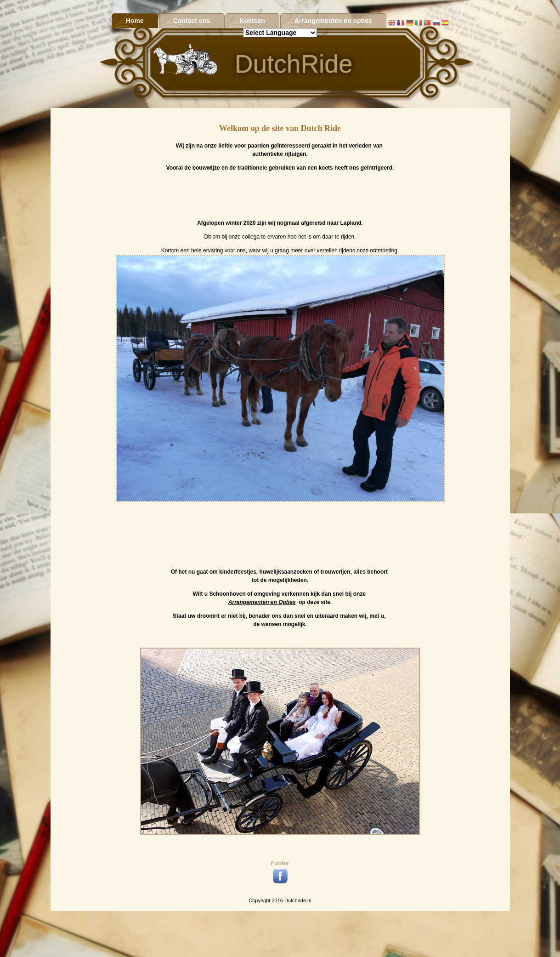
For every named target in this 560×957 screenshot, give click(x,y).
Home (135, 21)
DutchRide (294, 64)
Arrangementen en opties (333, 21)
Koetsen (252, 21)
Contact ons (192, 21)
